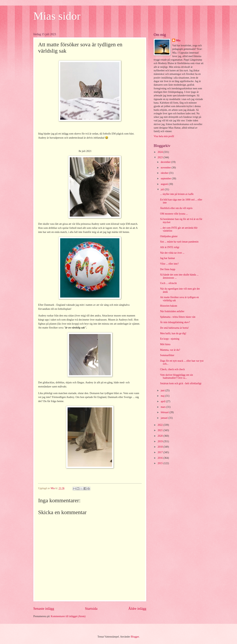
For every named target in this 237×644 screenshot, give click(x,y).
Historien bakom (168, 306)
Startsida (91, 609)
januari (165, 418)
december (166, 162)
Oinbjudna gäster (169, 236)
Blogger (135, 637)
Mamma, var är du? (170, 350)
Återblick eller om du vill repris (176, 208)
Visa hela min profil (164, 136)
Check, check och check (172, 369)
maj (163, 396)
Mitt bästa (165, 344)
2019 (160, 441)
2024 (160, 152)
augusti (165, 184)
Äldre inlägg (137, 609)
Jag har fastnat (167, 258)
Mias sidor (57, 16)
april (163, 401)
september (166, 179)
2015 (160, 463)
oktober (165, 173)
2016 (160, 458)
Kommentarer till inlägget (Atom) (68, 616)
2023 (160, 157)
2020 (160, 436)
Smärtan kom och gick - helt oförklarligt (181, 383)
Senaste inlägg (44, 609)
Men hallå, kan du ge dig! (173, 333)
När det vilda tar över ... (172, 253)
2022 (160, 425)
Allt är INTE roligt (170, 247)
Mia (178, 40)
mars (163, 407)
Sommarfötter (167, 355)
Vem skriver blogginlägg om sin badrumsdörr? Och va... (176, 376)
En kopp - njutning (170, 339)
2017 (160, 452)
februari (165, 412)
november (166, 168)
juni (163, 390)
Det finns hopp (168, 269)
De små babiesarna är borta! (174, 328)
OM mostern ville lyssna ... (174, 214)
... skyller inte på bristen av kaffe (177, 194)
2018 (160, 447)
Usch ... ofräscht (168, 283)
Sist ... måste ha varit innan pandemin (179, 242)
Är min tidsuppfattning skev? (175, 322)
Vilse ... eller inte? (169, 264)
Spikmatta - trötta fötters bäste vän (178, 317)
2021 (160, 430)
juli (163, 189)
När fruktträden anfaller (172, 311)
